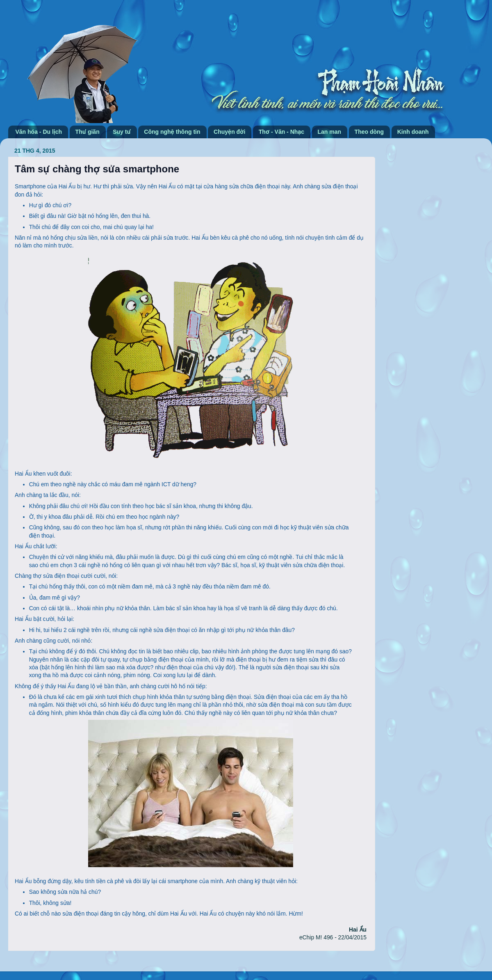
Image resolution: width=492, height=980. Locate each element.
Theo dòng (369, 132)
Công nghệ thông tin (172, 132)
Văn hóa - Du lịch (39, 132)
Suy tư (122, 132)
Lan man (330, 132)
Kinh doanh (413, 132)
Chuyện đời (229, 132)
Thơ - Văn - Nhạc (281, 132)
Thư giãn (88, 132)
